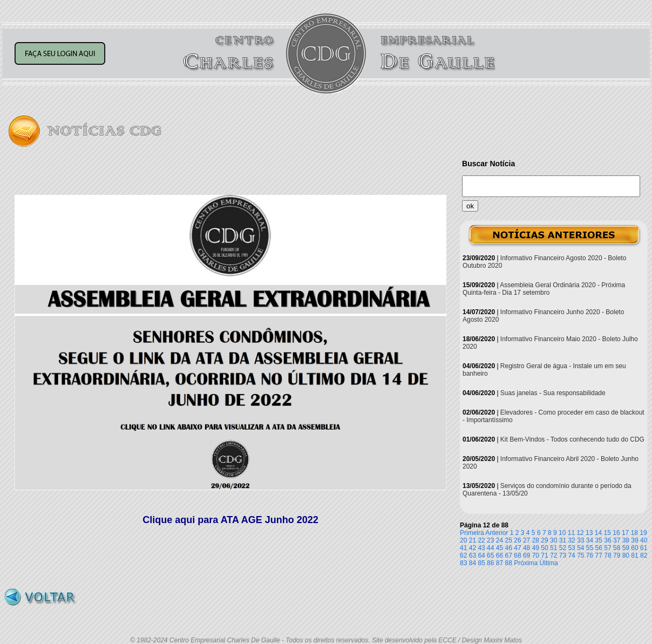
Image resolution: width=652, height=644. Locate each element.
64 (481, 555)
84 (473, 563)
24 (500, 540)
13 (589, 533)
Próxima (526, 563)
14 (598, 533)
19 (643, 533)
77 (599, 555)
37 (617, 540)
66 (500, 555)
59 (626, 548)
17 (625, 533)
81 (634, 555)
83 (463, 563)
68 (517, 555)
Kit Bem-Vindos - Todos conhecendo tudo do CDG (572, 439)
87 (500, 563)
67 (509, 555)
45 (500, 548)
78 (607, 555)
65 (490, 555)
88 (509, 563)
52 (563, 548)
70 (536, 555)
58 (617, 548)
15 (607, 533)
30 (553, 540)
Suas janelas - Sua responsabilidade (553, 393)
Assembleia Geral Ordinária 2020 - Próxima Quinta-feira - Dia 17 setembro (544, 289)
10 (562, 533)
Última (549, 563)
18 (634, 533)
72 (553, 555)
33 (580, 540)
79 (617, 555)
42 (473, 548)
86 (490, 563)
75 (580, 555)
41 (463, 548)
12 (580, 533)
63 (473, 555)
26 (517, 540)
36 (607, 540)
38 (626, 540)
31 (563, 540)
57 (607, 548)
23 (490, 540)
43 (481, 548)
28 (536, 540)
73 (563, 555)
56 (599, 548)
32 (571, 540)
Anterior (497, 533)
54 (580, 548)
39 (634, 540)
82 (644, 555)
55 (590, 548)
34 (590, 540)
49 (536, 548)
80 (626, 555)
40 (644, 540)
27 (527, 540)
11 (571, 533)
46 (509, 548)
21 (473, 540)
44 (490, 548)
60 (634, 548)
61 (644, 548)
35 (599, 540)
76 (590, 555)
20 (463, 540)
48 (527, 548)
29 (544, 540)
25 (509, 540)
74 (571, 555)
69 (527, 555)
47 (517, 548)
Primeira (472, 533)
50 (544, 548)
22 (481, 540)
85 (481, 563)
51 (553, 548)
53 (571, 548)
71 (544, 555)
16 (616, 533)
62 (463, 555)
